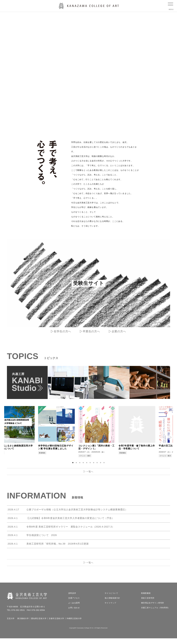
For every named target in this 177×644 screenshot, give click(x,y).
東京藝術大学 (23, 624)
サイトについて (111, 599)
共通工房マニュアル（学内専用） (155, 613)
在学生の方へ (62, 331)
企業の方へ (119, 331)
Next (171, 438)
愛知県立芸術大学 (39, 624)
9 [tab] (101, 464)
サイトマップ (110, 609)
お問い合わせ (74, 613)
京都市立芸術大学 (56, 624)
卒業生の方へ (91, 331)
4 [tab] (84, 464)
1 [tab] (73, 464)
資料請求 (72, 599)
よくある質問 (74, 609)
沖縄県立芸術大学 (74, 624)
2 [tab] (77, 464)
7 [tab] (94, 464)
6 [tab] (91, 464)
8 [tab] (98, 464)
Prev (6, 438)
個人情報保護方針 (112, 604)
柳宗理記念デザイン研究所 (153, 609)
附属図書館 (146, 599)
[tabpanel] (25, 432)
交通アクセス (74, 604)
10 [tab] (104, 464)
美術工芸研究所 (148, 604)
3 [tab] (80, 464)
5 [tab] (87, 464)
